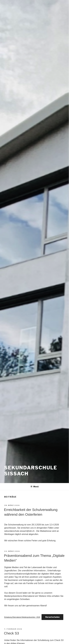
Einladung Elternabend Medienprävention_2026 (22, 617)
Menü (35, 487)
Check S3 (11, 633)
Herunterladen (52, 617)
